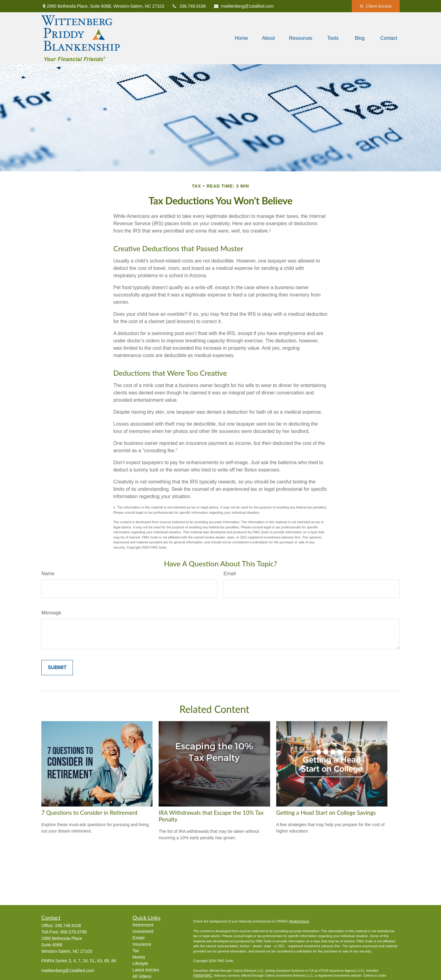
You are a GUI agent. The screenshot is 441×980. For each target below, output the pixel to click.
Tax (136, 951)
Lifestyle (140, 963)
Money (139, 957)
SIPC (208, 975)
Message (51, 613)
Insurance (142, 944)
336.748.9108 (189, 6)
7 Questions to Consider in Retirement (90, 813)
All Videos (142, 976)
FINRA (198, 975)
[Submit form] (57, 668)
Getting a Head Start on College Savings (326, 813)
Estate (139, 938)
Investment (143, 931)
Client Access (376, 6)
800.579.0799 (73, 932)
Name (48, 574)
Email (230, 574)
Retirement (143, 925)
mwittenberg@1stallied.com (244, 6)
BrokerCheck (299, 921)
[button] (241, 38)
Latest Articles (146, 970)
